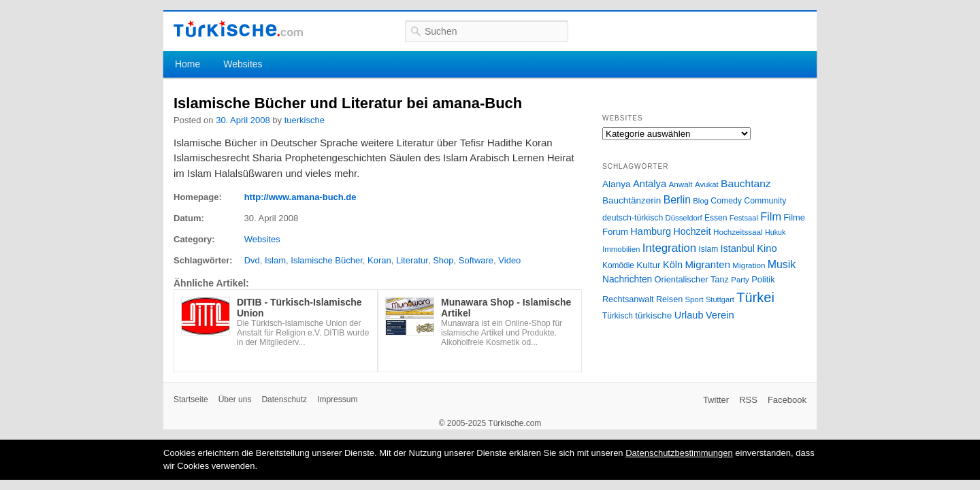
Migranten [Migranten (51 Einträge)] (707, 264)
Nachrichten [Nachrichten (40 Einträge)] (627, 279)
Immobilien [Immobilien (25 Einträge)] (621, 249)
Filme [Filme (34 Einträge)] (794, 217)
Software (476, 260)
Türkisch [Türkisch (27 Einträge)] (618, 316)
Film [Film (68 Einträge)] (771, 216)
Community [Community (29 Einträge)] (765, 201)
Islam (275, 260)
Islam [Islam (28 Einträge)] (708, 249)
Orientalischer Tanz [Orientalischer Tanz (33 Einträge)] (692, 279)
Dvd (252, 260)
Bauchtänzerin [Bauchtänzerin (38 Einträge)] (632, 200)
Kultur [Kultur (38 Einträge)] (648, 265)
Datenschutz (284, 399)
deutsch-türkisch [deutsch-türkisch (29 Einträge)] (633, 218)
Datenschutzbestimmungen (679, 453)
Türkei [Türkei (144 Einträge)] (755, 297)
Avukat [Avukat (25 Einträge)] (707, 184)
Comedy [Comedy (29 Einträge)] (726, 201)
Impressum (337, 399)
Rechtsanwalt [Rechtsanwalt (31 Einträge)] (628, 299)
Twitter (716, 400)
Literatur (412, 260)
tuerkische (305, 120)
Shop (443, 260)
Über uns (235, 399)
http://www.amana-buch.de (300, 197)
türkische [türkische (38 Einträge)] (653, 315)
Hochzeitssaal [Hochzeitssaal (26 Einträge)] (738, 232)
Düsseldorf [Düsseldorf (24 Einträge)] (684, 218)
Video (509, 260)
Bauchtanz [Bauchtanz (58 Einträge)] (746, 183)
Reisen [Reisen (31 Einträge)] (669, 299)
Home (187, 64)
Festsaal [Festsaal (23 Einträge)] (744, 218)
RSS (748, 400)
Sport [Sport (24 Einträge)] (695, 299)
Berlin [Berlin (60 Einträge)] (677, 200)
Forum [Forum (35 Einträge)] (615, 232)
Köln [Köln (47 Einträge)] (673, 265)
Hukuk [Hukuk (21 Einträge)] (775, 232)
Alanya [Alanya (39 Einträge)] (617, 184)
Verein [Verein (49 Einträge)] (720, 315)
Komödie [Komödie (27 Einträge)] (618, 265)
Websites (243, 64)
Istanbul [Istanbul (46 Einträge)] (738, 248)
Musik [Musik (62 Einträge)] (782, 264)
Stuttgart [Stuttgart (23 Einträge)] (720, 299)
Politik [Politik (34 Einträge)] (763, 279)
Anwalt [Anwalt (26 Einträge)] (681, 184)
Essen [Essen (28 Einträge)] (716, 218)
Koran (379, 260)
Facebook (787, 400)
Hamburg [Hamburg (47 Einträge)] (651, 231)
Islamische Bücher (327, 260)
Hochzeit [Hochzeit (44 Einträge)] (692, 231)
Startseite (191, 399)
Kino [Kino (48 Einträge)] (767, 248)
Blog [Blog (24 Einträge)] (701, 201)
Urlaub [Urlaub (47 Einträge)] (689, 315)
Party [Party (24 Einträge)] (740, 280)
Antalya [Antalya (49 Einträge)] (650, 184)
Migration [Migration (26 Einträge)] (749, 265)
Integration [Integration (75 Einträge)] (669, 248)
